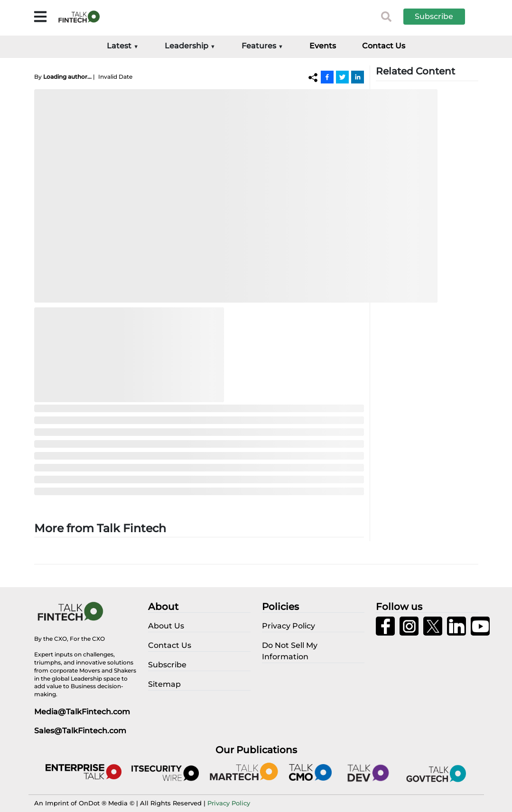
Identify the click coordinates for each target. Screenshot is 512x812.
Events (323, 46)
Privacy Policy (229, 803)
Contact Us (384, 46)
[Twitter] (342, 77)
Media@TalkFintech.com (82, 712)
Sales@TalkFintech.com (80, 731)
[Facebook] (327, 77)
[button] (441, 17)
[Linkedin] (358, 77)
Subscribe (434, 16)
